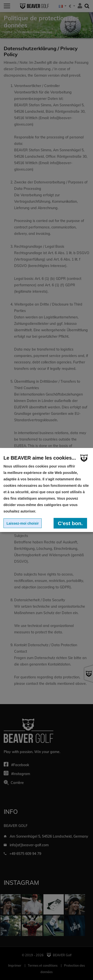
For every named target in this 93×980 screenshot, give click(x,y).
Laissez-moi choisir (23, 523)
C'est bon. (70, 523)
